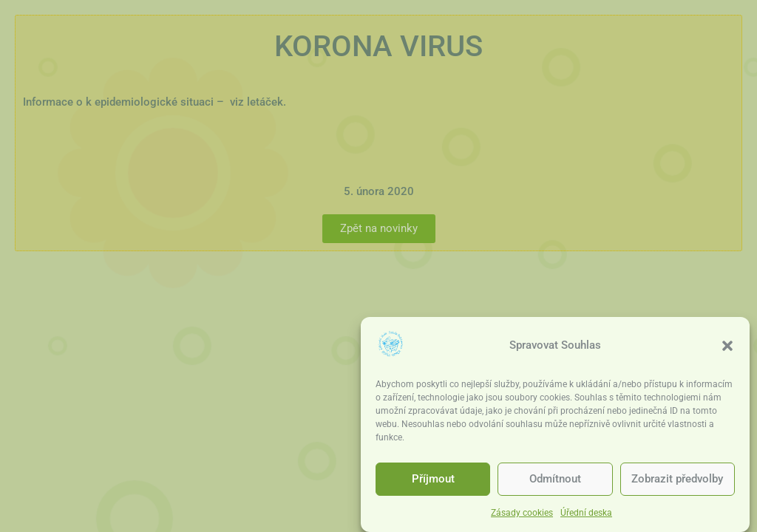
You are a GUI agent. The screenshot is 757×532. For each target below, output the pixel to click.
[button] (727, 347)
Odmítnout (555, 481)
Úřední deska (586, 515)
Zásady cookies (522, 515)
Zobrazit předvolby (677, 481)
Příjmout (433, 481)
